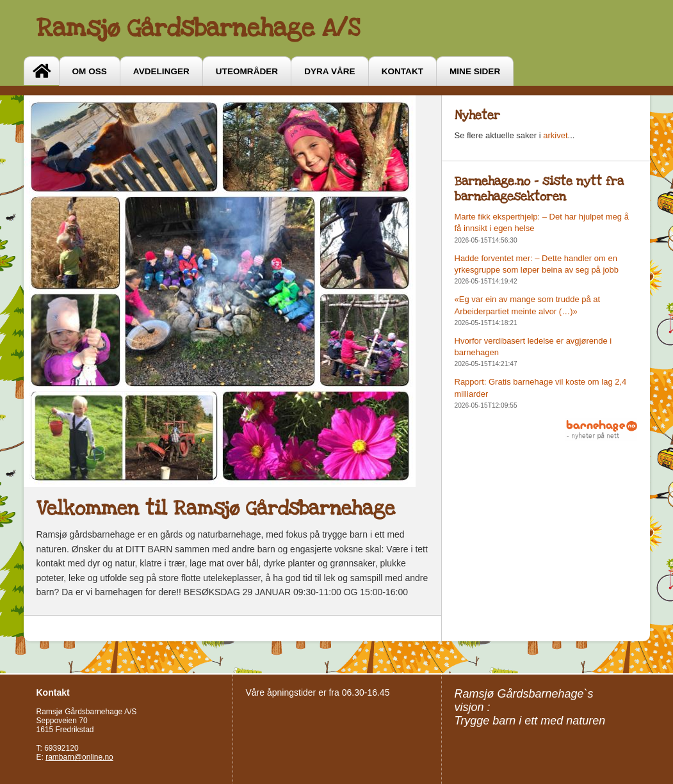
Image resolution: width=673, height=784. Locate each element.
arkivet (555, 135)
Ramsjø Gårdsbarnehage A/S (198, 28)
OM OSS (90, 71)
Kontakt (402, 71)
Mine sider (475, 71)
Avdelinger (161, 71)
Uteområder (247, 71)
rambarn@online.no (79, 757)
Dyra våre (329, 71)
